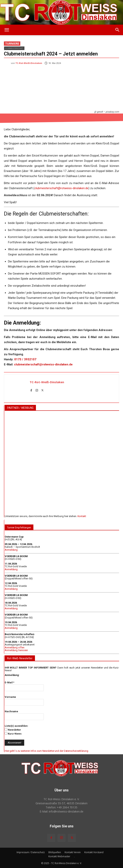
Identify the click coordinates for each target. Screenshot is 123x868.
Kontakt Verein (73, 852)
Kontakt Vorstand (94, 852)
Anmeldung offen (15, 647)
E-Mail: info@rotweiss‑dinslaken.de (61, 811)
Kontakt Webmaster (59, 856)
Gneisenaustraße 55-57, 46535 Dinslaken (61, 803)
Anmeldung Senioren (16, 650)
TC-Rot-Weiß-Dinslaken (29, 63)
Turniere (12, 44)
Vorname (10, 697)
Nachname (11, 711)
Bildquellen (55, 852)
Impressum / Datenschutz (31, 852)
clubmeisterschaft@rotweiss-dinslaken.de (61, 188)
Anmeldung (11, 550)
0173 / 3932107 (25, 359)
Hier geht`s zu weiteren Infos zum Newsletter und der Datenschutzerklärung (46, 751)
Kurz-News (13, 734)
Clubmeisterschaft (14, 48)
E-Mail (9, 682)
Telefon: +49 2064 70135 (61, 807)
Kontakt (82, 516)
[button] (7, 30)
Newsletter (13, 730)
